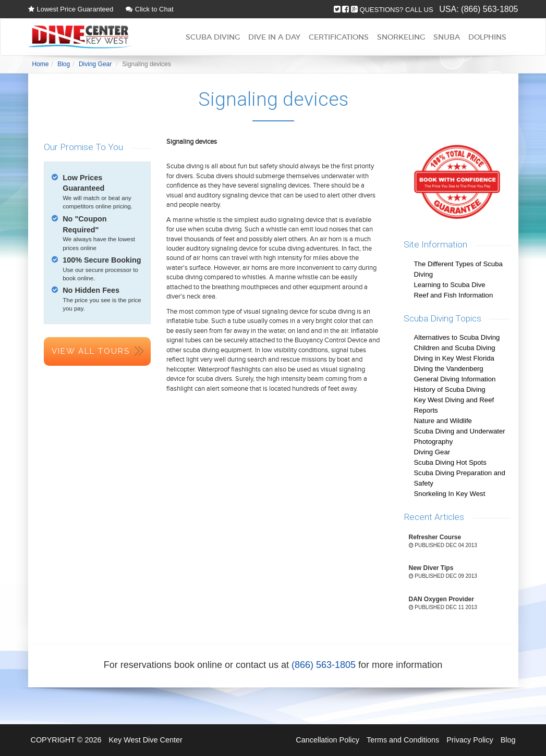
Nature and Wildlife (443, 421)
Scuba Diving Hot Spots (450, 462)
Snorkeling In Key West (450, 494)
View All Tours (91, 351)
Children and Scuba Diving (455, 348)
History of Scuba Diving (450, 389)
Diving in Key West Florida (454, 358)
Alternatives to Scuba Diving (457, 337)
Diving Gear (432, 452)
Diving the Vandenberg (449, 369)
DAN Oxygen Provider (441, 599)
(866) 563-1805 (489, 9)
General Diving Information (455, 379)
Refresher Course (435, 537)
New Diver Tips (431, 568)
